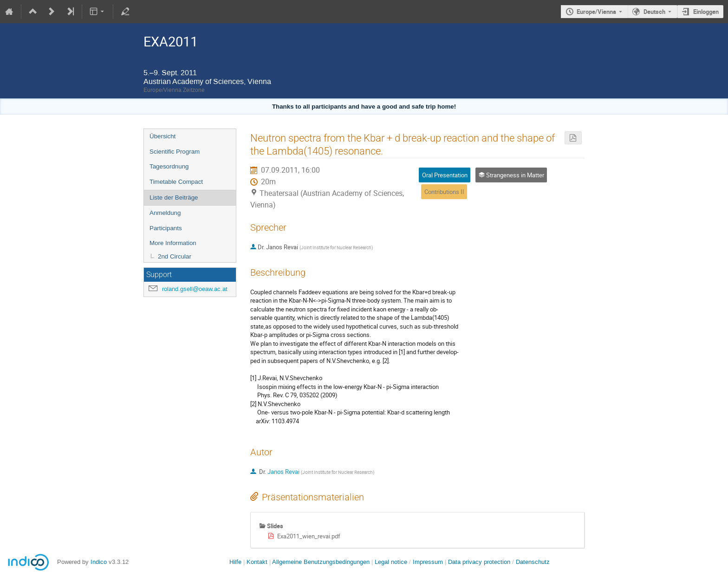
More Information (173, 243)
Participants (166, 228)
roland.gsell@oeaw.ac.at (195, 289)
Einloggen (706, 12)
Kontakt (257, 562)
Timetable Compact (176, 182)
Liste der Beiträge (174, 197)
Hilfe (235, 562)
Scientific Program (175, 152)
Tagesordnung (169, 166)
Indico (99, 562)
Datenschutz (533, 562)
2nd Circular (175, 256)
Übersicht (162, 136)
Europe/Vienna (596, 12)
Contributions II (444, 192)
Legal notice (392, 562)
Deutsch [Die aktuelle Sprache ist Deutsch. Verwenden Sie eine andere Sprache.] (654, 12)
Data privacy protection (480, 562)
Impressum (428, 562)
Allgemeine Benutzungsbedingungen (321, 562)
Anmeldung (165, 213)
